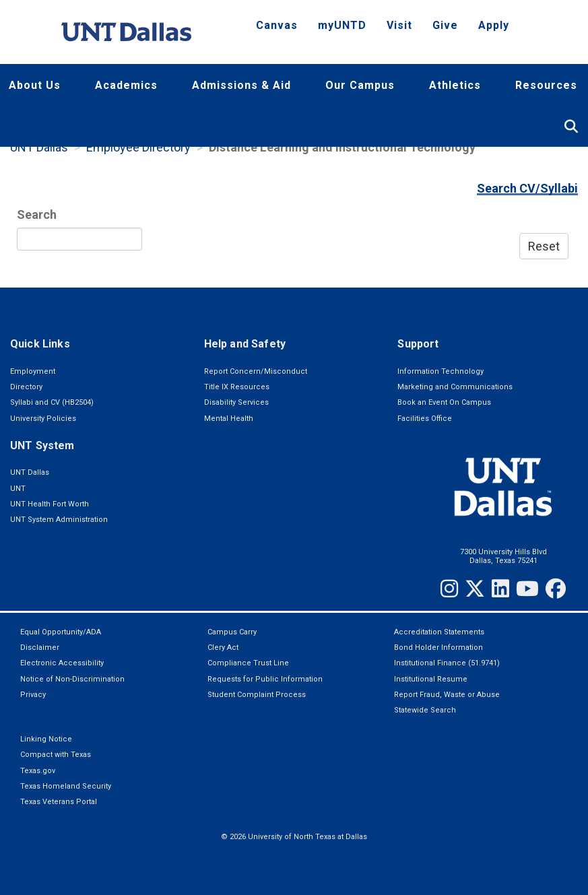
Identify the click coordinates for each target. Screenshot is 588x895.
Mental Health (229, 419)
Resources (546, 85)
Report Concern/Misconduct (256, 371)
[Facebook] (556, 589)
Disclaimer (40, 648)
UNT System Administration (59, 520)
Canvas (277, 25)
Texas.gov (38, 771)
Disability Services (236, 402)
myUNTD (342, 25)
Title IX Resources (237, 387)
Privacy (33, 695)
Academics (126, 85)
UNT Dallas (39, 147)
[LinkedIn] (500, 589)
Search (37, 214)
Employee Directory (138, 147)
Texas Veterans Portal (59, 802)
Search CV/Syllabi (527, 188)
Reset (544, 246)
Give (445, 25)
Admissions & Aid (241, 85)
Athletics (455, 85)
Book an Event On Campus (444, 402)
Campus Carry (232, 632)
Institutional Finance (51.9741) (447, 663)
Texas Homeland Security (66, 786)
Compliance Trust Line (248, 663)
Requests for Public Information (265, 679)
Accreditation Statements (439, 632)
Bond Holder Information (438, 648)
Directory (26, 387)
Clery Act (223, 648)
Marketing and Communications (455, 387)
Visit (399, 25)
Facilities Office (425, 419)
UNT (18, 489)
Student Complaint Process (257, 695)
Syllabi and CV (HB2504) (52, 402)
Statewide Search (425, 710)
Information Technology (440, 371)
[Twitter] (475, 589)
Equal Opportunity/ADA (61, 632)
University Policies (43, 419)
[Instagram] (449, 589)
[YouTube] (527, 589)
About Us (35, 85)
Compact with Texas (56, 755)
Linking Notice (46, 739)
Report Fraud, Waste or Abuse (447, 695)
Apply (494, 25)
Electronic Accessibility (62, 663)
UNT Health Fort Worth (50, 504)
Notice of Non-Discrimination (72, 679)
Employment (33, 371)
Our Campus (360, 85)
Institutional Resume (431, 679)
